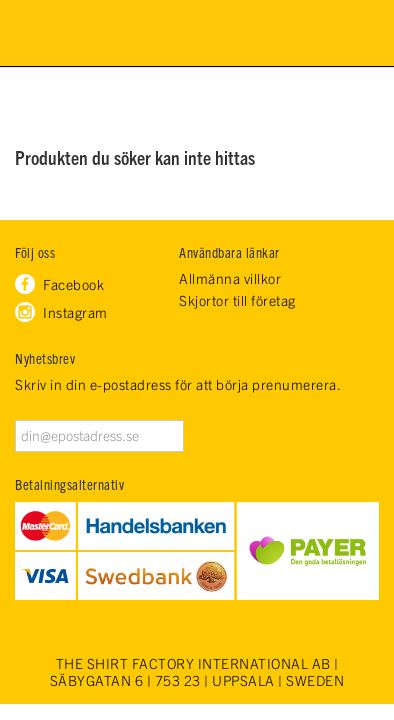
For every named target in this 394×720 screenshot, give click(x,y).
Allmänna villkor (230, 278)
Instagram (75, 312)
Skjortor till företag (237, 300)
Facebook (73, 284)
